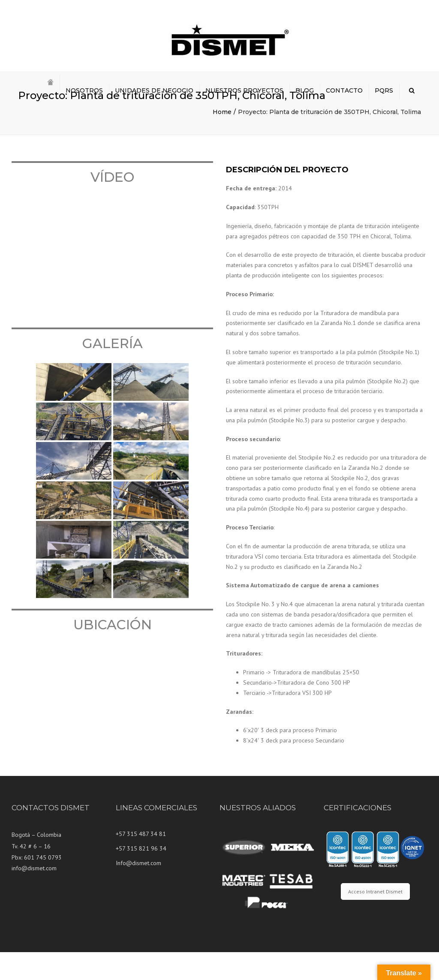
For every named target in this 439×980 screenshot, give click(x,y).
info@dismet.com (34, 896)
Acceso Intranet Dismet (375, 919)
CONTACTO (344, 90)
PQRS (384, 90)
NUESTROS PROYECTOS (244, 90)
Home (222, 140)
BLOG (305, 90)
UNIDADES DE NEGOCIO (154, 90)
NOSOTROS (84, 90)
